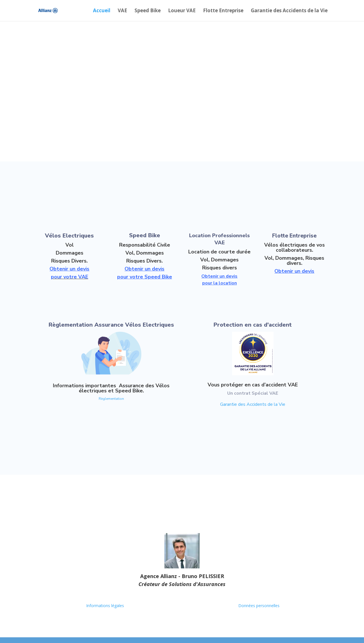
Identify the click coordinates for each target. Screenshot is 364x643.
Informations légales (105, 606)
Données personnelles (259, 606)
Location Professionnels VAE (219, 239)
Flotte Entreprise (223, 11)
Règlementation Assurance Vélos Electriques (111, 325)
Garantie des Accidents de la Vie (289, 11)
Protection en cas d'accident (253, 325)
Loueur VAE (182, 11)
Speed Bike (148, 11)
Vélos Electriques (69, 236)
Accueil (102, 11)
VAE (122, 11)
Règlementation (111, 399)
